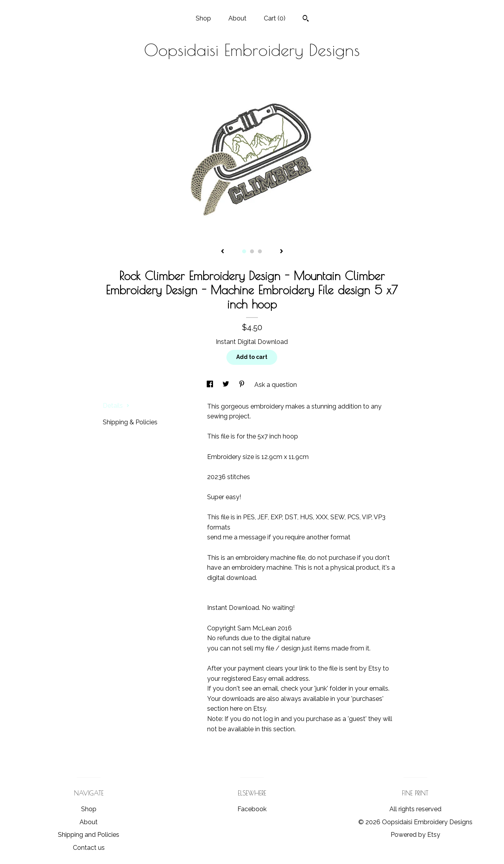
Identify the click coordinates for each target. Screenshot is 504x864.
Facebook (252, 809)
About (237, 18)
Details (116, 406)
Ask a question (276, 385)
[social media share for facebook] (211, 385)
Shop (203, 18)
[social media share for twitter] (227, 385)
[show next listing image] (282, 252)
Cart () (275, 18)
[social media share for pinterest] (243, 385)
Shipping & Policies (130, 422)
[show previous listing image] (222, 252)
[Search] (306, 19)
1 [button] (244, 251)
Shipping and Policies (89, 835)
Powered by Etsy (415, 835)
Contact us (89, 848)
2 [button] (252, 251)
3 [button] (260, 251)
